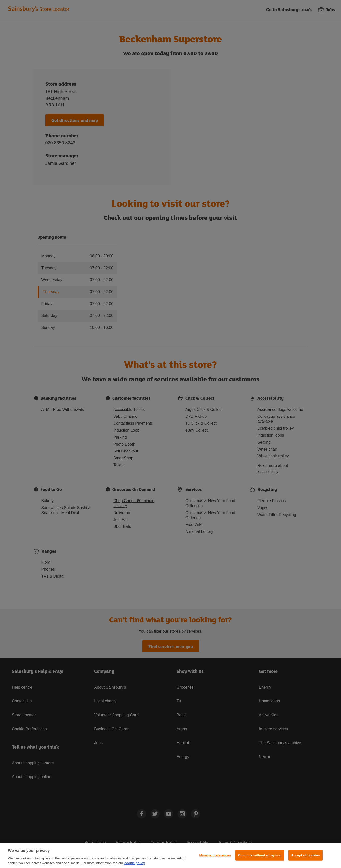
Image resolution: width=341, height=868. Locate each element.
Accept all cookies (305, 855)
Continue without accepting (260, 855)
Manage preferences (215, 855)
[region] (170, 856)
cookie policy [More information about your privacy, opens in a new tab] (135, 863)
